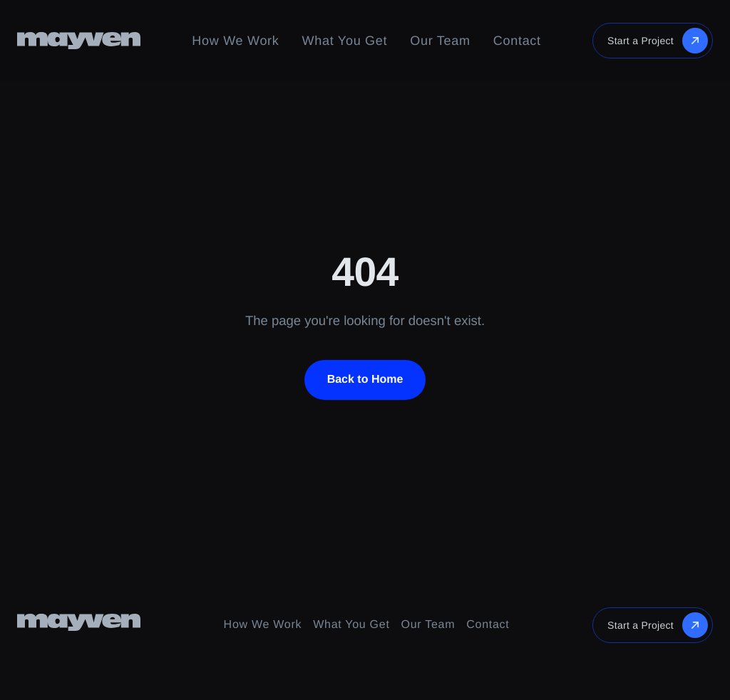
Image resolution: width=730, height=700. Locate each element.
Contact (517, 41)
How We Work (235, 41)
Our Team (440, 41)
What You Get (345, 41)
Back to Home (365, 380)
